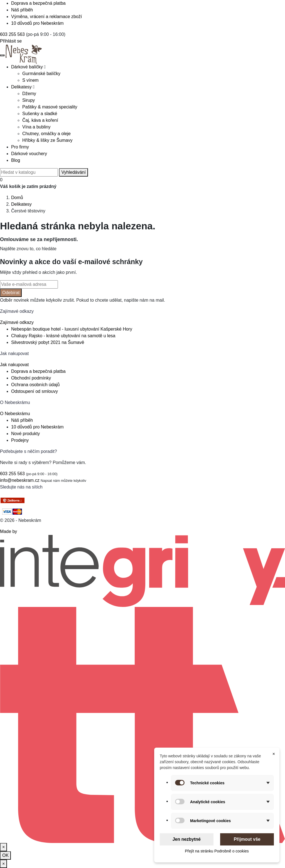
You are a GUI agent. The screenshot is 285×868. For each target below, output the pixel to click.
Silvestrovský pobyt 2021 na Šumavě (48, 342)
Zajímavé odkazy (17, 322)
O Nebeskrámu (15, 414)
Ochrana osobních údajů (35, 385)
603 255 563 (12, 34)
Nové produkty (25, 434)
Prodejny (20, 440)
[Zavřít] (3, 847)
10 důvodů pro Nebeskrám (37, 23)
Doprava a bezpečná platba (38, 3)
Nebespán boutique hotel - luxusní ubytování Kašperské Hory (72, 329)
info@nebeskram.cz (20, 480)
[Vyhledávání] (29, 172)
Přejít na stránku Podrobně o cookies (217, 851)
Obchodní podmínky (31, 378)
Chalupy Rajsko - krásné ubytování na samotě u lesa (63, 336)
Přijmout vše (247, 839)
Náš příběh (22, 10)
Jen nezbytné (187, 839)
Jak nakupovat (14, 365)
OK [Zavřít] (5, 855)
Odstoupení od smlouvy (35, 391)
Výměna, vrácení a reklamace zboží (46, 17)
